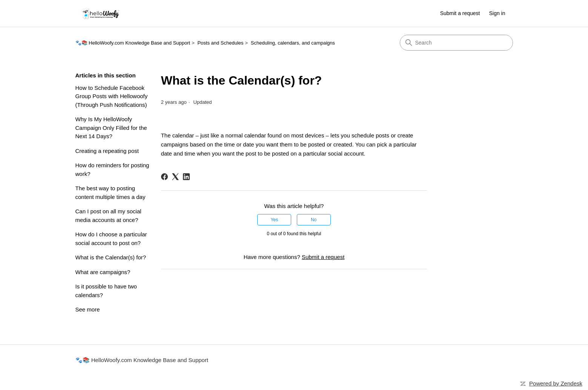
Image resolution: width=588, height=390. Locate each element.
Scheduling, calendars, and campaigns (293, 43)
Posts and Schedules (220, 43)
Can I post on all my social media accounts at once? (108, 216)
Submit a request (460, 13)
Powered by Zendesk (556, 383)
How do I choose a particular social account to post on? (111, 239)
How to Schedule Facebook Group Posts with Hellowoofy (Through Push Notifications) (112, 96)
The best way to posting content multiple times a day (111, 193)
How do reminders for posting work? (112, 170)
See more (88, 309)
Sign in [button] (497, 13)
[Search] (456, 43)
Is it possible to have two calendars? (106, 291)
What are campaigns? (103, 272)
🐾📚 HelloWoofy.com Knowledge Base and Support (133, 43)
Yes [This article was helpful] (275, 220)
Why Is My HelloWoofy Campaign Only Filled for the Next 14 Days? (111, 128)
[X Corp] (175, 177)
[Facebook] (164, 177)
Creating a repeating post (107, 151)
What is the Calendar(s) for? (111, 257)
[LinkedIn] (186, 177)
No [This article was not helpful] (314, 220)
